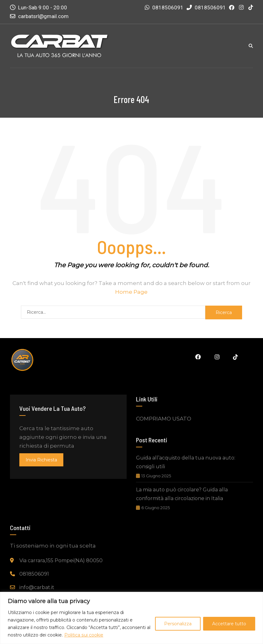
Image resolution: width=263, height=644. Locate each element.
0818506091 (168, 7)
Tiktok (236, 357)
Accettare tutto (229, 624)
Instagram (217, 357)
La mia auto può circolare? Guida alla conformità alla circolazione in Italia (182, 494)
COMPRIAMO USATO (164, 419)
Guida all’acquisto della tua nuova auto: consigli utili (186, 462)
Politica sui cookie (84, 635)
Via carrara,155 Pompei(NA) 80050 (61, 560)
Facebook (198, 357)
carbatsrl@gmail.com (43, 16)
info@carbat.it (37, 587)
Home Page (131, 292)
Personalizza (178, 624)
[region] (131, 618)
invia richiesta (41, 460)
